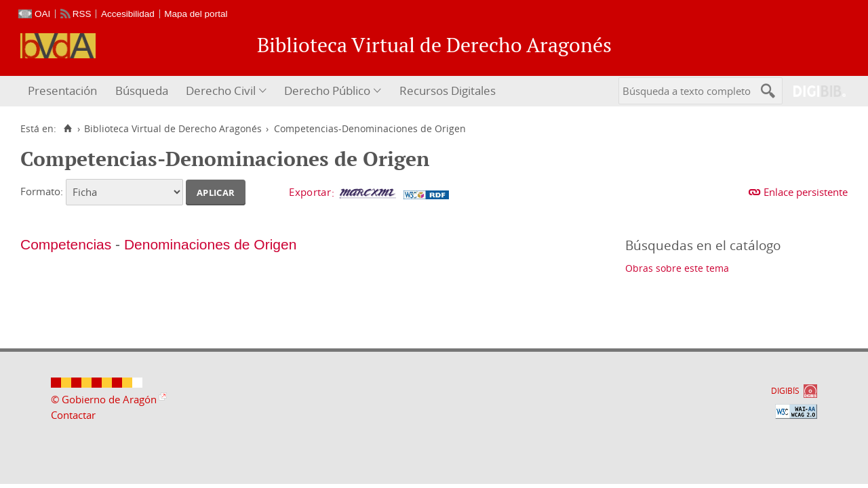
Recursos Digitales (448, 90)
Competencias (66, 244)
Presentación (62, 90)
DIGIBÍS (785, 391)
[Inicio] (67, 129)
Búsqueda (142, 90)
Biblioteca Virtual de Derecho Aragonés (173, 129)
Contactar (73, 415)
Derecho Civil (221, 90)
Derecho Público (327, 90)
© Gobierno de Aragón (104, 399)
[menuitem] (64, 91)
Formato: (42, 191)
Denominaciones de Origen (210, 244)
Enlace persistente (806, 192)
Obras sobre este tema (677, 268)
